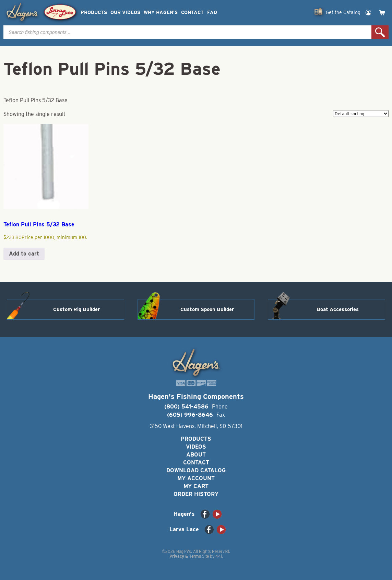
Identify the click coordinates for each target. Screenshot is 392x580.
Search (380, 32)
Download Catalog (196, 470)
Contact (192, 13)
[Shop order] (361, 114)
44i (219, 556)
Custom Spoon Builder (207, 309)
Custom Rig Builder (76, 309)
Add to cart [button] (24, 254)
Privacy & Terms (185, 556)
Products (94, 13)
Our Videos (125, 13)
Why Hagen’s (161, 13)
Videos (196, 447)
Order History (196, 494)
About (196, 455)
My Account (196, 478)
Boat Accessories (338, 309)
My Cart (196, 486)
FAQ (212, 13)
